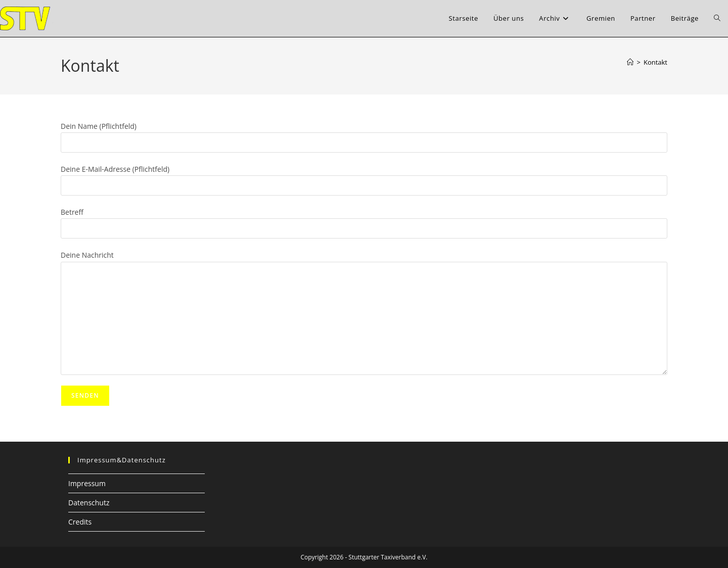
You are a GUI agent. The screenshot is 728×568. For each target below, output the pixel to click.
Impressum (87, 483)
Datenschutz (89, 503)
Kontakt (655, 62)
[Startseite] (630, 62)
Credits (80, 522)
